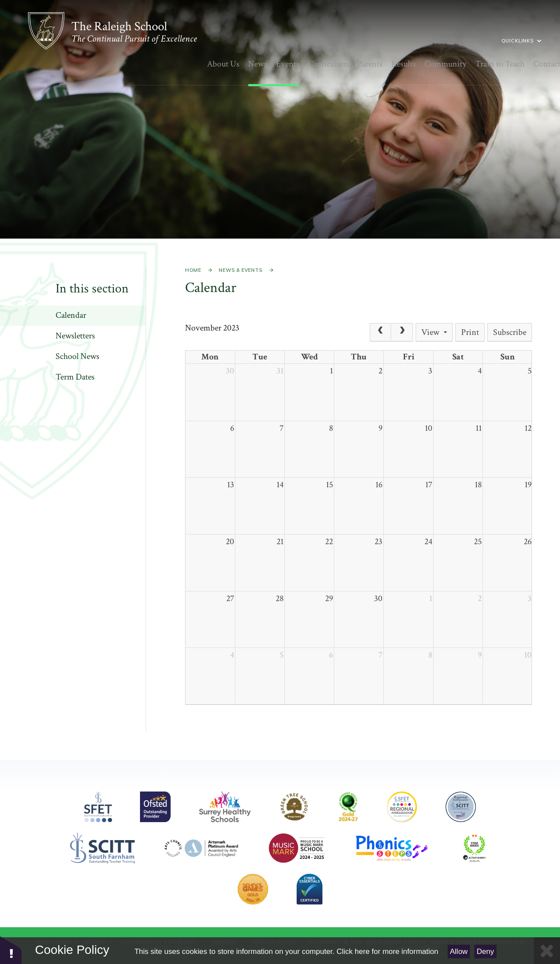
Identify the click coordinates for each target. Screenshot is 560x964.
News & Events (241, 270)
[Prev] (381, 332)
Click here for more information (387, 952)
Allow (459, 952)
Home (193, 270)
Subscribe (510, 332)
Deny (486, 952)
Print (470, 332)
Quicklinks (444, 41)
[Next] (402, 332)
